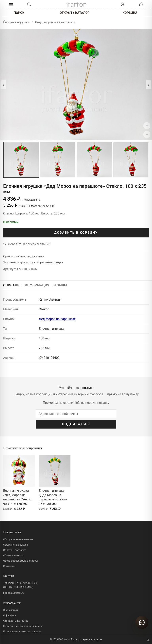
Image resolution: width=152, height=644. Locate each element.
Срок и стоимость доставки (24, 256)
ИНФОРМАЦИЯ (37, 285)
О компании (10, 610)
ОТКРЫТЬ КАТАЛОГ (74, 13)
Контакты (9, 566)
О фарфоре (10, 615)
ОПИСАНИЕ (12, 285)
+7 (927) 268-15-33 (26, 583)
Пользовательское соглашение (22, 631)
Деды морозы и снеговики (55, 22)
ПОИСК (19, 13)
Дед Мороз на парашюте (57, 319)
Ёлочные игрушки (16, 22)
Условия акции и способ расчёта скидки (33, 262)
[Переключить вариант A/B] (148, 640)
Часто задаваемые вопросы (20, 561)
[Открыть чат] (142, 622)
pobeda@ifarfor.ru (14, 593)
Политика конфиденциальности (23, 626)
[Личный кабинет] (123, 4)
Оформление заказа (16, 545)
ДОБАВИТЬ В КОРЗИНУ (76, 233)
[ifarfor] (76, 4)
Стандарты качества (16, 621)
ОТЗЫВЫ (60, 285)
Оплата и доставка (15, 550)
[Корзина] (141, 4)
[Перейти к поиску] (29, 4)
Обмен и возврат (13, 555)
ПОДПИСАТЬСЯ (76, 424)
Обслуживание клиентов (18, 539)
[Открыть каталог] (11, 4)
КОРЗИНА (130, 13)
